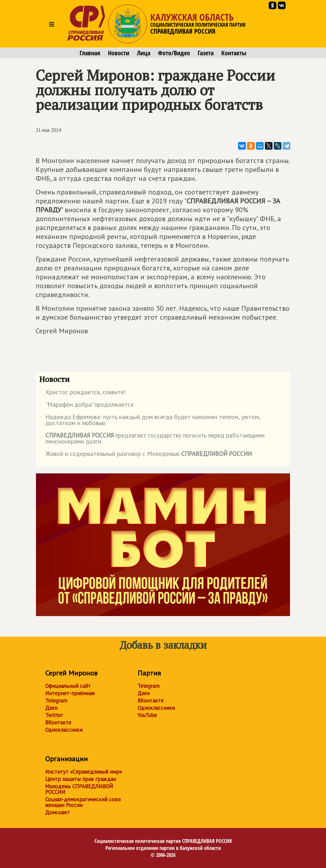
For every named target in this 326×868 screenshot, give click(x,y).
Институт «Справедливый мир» (84, 772)
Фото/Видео (174, 53)
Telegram (56, 701)
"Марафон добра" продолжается (86, 406)
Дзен (51, 708)
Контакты (234, 53)
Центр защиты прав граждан (81, 779)
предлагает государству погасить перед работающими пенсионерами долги (152, 439)
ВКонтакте (58, 722)
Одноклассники (64, 730)
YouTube (147, 715)
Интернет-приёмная (70, 693)
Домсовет (57, 812)
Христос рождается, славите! (82, 393)
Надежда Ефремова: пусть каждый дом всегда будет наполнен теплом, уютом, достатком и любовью (150, 420)
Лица (144, 53)
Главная (90, 53)
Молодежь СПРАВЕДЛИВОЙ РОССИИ (79, 789)
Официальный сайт (68, 686)
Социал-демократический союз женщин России (83, 802)
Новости (119, 53)
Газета (206, 53)
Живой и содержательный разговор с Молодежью (145, 455)
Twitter (54, 715)
